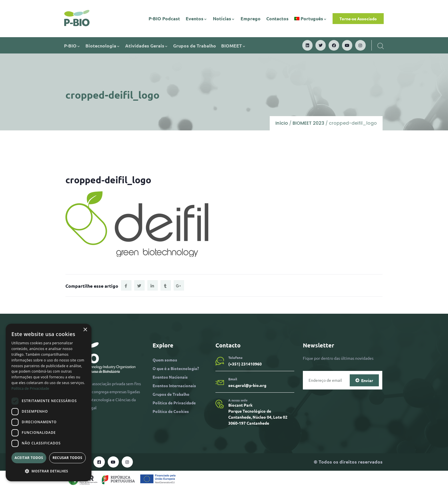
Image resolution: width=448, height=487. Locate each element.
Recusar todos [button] (67, 458)
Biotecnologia (103, 46)
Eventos (196, 18)
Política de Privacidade (174, 403)
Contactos (277, 18)
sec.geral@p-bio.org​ (247, 385)
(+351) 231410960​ (245, 364)
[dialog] (49, 402)
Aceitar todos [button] (29, 458)
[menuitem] (311, 19)
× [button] (85, 330)
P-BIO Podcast (164, 18)
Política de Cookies (171, 411)
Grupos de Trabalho (195, 46)
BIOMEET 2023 (308, 123)
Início (282, 123)
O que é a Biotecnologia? (176, 368)
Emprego (251, 18)
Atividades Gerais (147, 46)
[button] (49, 471)
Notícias (224, 18)
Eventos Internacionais (174, 385)
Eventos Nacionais (170, 377)
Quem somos (165, 360)
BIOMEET (233, 46)
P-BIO (72, 46)
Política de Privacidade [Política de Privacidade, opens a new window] (30, 388)
